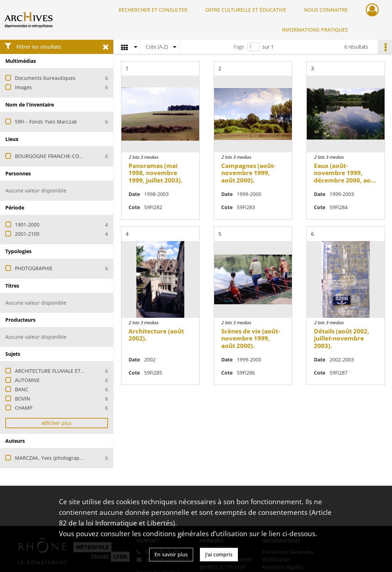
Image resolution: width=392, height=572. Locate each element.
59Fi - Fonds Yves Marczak (46, 122)
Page (239, 47)
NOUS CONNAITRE (326, 10)
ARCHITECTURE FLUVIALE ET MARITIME (61, 371)
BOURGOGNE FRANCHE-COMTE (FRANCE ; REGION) (75, 156)
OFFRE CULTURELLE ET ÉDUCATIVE (246, 10)
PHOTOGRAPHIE (34, 268)
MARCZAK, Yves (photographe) (51, 458)
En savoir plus (171, 554)
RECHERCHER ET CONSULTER (153, 10)
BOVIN (23, 399)
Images (23, 87)
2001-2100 (27, 234)
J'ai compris (219, 554)
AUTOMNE (27, 380)
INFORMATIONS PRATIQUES (315, 30)
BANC (22, 389)
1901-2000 (27, 225)
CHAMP (24, 408)
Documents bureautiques (45, 78)
